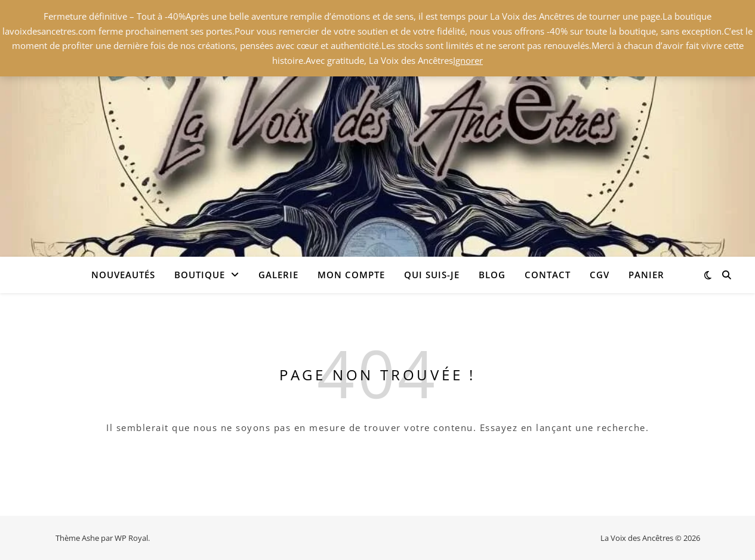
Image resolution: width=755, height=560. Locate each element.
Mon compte (351, 275)
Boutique (200, 275)
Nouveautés (123, 275)
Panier (646, 275)
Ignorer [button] (468, 60)
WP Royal (131, 538)
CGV (600, 275)
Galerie (278, 275)
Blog (492, 275)
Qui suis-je (432, 275)
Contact (548, 275)
